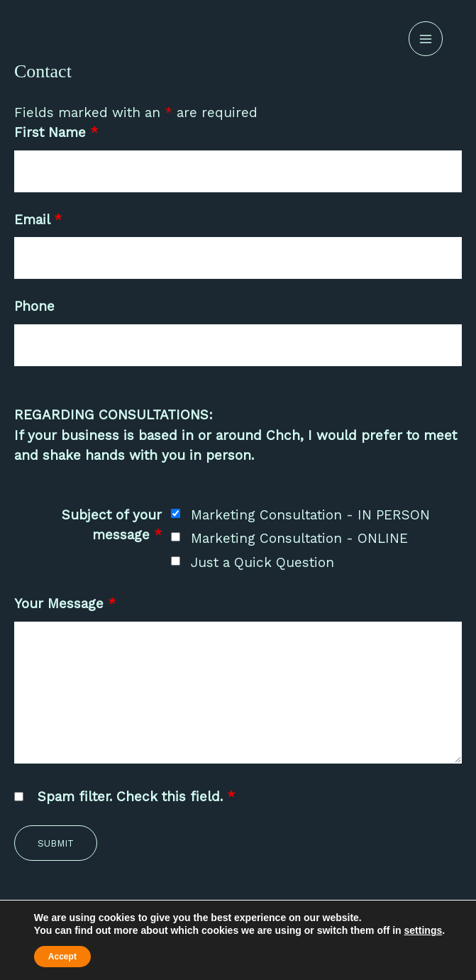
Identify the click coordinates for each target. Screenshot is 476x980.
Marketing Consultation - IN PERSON (310, 515)
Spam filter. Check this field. (136, 797)
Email (38, 220)
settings (424, 930)
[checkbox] (176, 513)
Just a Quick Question (262, 562)
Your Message (65, 604)
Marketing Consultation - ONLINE (299, 538)
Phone (34, 306)
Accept (62, 957)
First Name (56, 132)
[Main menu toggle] (426, 39)
